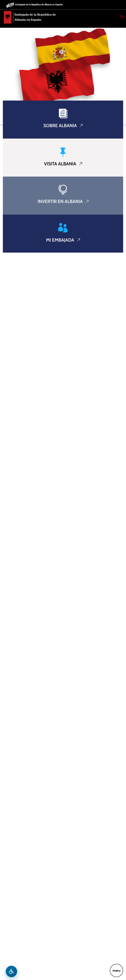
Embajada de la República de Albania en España (39, 4)
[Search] (122, 17)
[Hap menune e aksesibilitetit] (11, 971)
